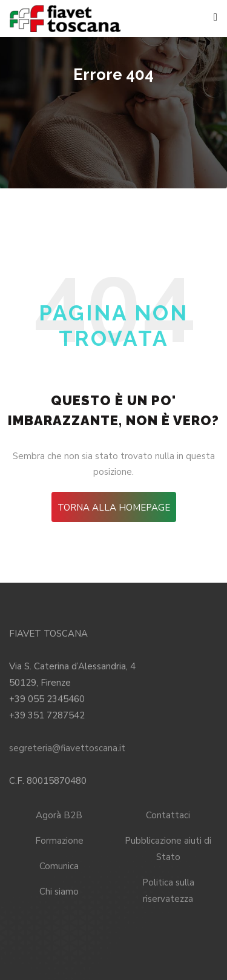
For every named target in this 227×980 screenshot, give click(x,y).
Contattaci (168, 814)
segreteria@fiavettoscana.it (67, 747)
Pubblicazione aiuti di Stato (168, 848)
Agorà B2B (59, 814)
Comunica (59, 865)
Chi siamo (59, 890)
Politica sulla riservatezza (168, 889)
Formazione (59, 839)
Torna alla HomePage (114, 508)
